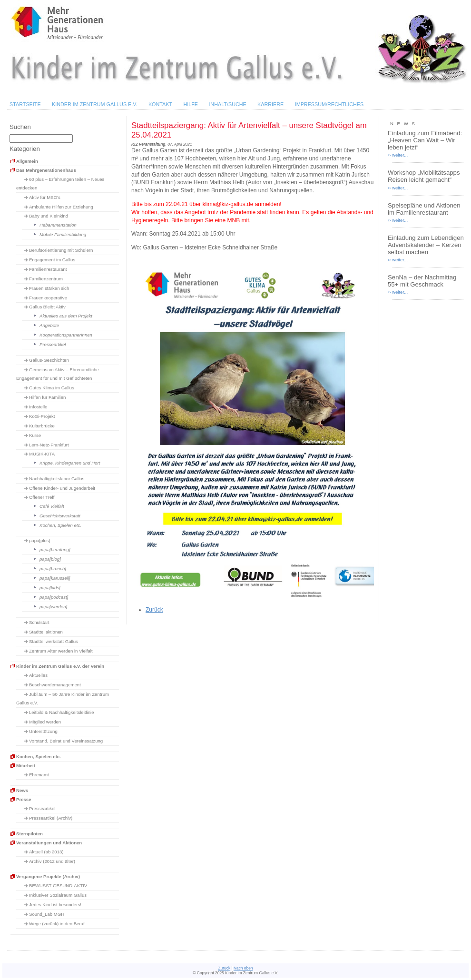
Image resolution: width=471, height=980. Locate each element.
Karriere (270, 104)
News (22, 790)
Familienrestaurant (48, 269)
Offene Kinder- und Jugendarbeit (62, 488)
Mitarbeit (26, 766)
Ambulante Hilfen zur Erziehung (61, 207)
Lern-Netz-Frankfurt (49, 445)
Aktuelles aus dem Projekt (66, 316)
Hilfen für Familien (47, 397)
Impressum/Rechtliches (329, 104)
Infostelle (38, 407)
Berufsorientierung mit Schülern (61, 250)
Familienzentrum (46, 279)
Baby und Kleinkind (49, 216)
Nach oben (243, 968)
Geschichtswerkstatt (60, 516)
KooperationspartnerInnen (66, 335)
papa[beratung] (55, 549)
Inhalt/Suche (227, 104)
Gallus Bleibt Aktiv (47, 307)
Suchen (20, 127)
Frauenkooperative (48, 298)
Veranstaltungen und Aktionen (49, 843)
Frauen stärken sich (49, 288)
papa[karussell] (55, 578)
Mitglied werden (45, 722)
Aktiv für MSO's (45, 197)
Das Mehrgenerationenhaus (46, 170)
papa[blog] (50, 559)
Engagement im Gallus (52, 260)
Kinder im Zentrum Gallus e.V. (95, 104)
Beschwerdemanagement (55, 685)
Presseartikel (53, 344)
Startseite (25, 104)
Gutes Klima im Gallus (52, 388)
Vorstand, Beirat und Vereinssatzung (66, 741)
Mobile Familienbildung (63, 234)
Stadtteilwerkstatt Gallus (54, 641)
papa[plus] (39, 540)
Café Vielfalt (52, 506)
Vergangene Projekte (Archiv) (48, 876)
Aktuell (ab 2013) (46, 852)
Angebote (49, 325)
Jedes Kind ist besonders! (55, 905)
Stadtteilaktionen (46, 632)
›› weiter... (398, 155)
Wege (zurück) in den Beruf (57, 924)
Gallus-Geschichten (49, 360)
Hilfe (191, 104)
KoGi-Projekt (42, 416)
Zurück (154, 610)
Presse (24, 799)
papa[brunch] (53, 569)
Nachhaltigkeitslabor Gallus (57, 479)
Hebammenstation (58, 225)
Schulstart (39, 622)
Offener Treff (42, 497)
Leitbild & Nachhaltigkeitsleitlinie (62, 712)
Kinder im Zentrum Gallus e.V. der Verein (60, 666)
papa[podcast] (54, 597)
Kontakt (160, 104)
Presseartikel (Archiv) (51, 818)
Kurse (35, 435)
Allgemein (27, 161)
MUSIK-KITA (42, 454)
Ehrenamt (39, 775)
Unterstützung (43, 731)
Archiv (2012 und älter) (52, 861)
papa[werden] (53, 607)
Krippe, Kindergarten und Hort (70, 463)
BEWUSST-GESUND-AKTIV (58, 886)
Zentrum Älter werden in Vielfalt (61, 651)
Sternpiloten (29, 834)
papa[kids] (50, 588)
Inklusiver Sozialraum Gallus (58, 895)
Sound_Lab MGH (47, 914)
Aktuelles (38, 675)
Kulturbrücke (42, 426)
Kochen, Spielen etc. (60, 525)
